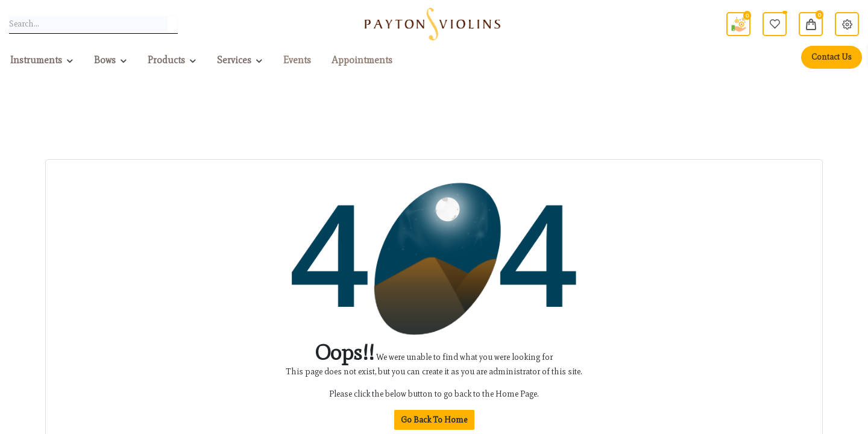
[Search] (172, 24)
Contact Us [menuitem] (832, 57)
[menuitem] (297, 60)
